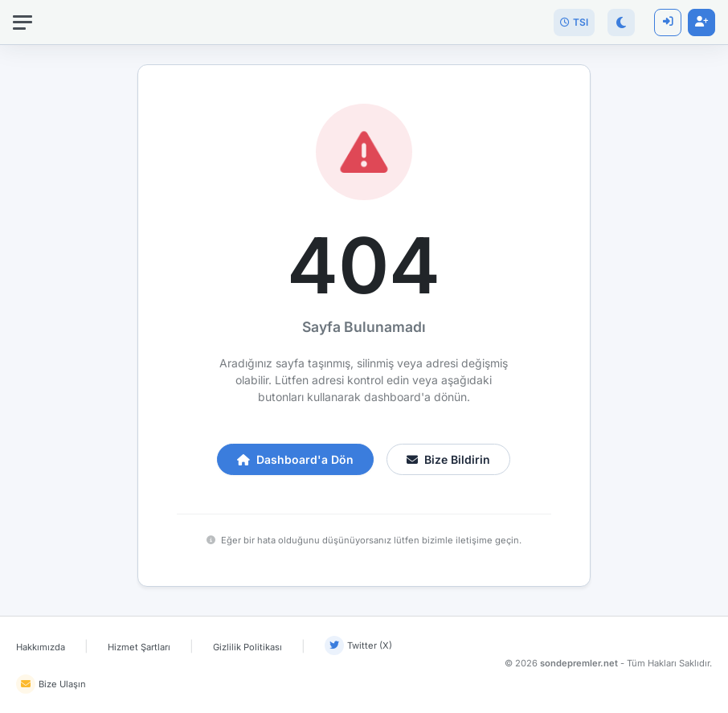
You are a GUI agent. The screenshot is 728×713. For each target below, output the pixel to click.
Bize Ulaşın (51, 684)
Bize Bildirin (448, 459)
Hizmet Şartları (139, 647)
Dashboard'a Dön (295, 459)
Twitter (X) (358, 645)
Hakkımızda (41, 647)
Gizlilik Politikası (247, 647)
